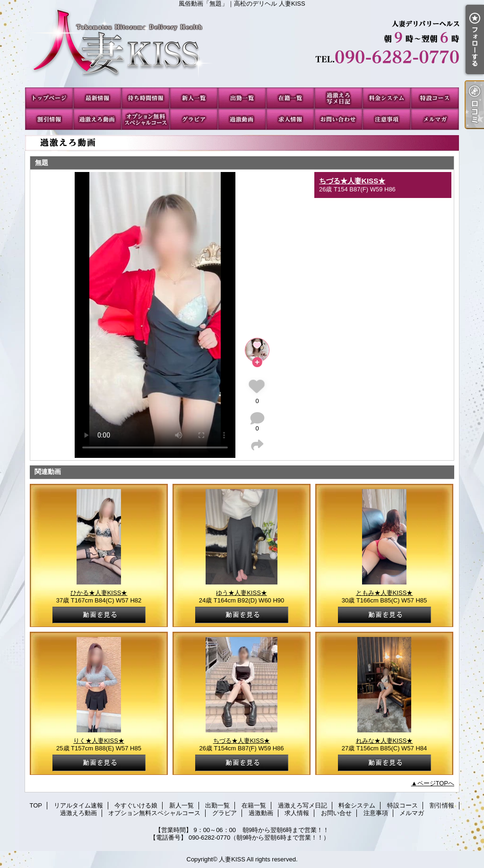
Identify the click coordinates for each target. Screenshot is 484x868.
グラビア (194, 119)
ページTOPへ (436, 783)
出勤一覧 (242, 98)
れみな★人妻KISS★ (385, 741)
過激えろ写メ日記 (338, 98)
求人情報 (290, 119)
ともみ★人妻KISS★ (385, 593)
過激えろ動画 (97, 119)
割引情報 (49, 119)
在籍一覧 (290, 98)
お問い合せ (338, 119)
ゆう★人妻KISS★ (242, 593)
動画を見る (99, 615)
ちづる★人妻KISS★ (352, 181)
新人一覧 (194, 98)
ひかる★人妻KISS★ (99, 593)
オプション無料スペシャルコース (146, 119)
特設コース (435, 98)
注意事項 (387, 119)
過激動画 (242, 119)
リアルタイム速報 (97, 98)
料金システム (387, 98)
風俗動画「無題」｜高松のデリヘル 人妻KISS (242, 47)
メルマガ (435, 119)
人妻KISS (232, 859)
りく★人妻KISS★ (99, 741)
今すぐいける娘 (146, 98)
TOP (49, 98)
